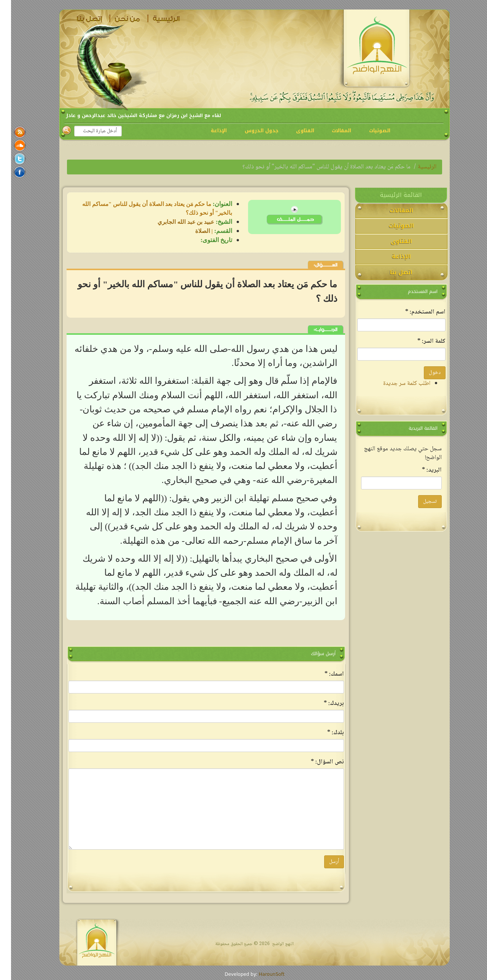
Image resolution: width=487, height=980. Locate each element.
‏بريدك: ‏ (323, 704)
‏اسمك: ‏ (323, 674)
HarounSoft (260, 974)
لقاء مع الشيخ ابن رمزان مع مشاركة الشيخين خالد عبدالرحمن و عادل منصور (111, 116)
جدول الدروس (251, 131)
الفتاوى (294, 131)
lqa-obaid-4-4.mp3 (283, 219)
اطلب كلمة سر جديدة (396, 384)
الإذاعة (208, 131)
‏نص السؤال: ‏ (316, 762)
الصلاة (192, 231)
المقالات (330, 131)
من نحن (118, 19)
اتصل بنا (80, 19)
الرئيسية (156, 19)
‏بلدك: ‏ (325, 733)
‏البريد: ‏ (421, 470)
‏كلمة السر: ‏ (420, 341)
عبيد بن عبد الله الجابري (175, 222)
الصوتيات (369, 131)
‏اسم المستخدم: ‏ (414, 312)
